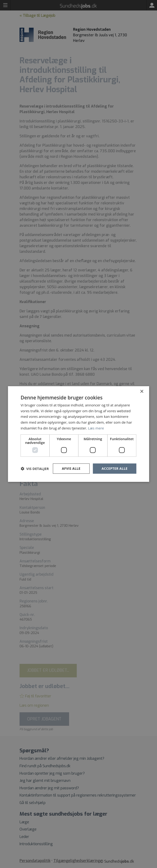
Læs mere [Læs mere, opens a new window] (96, 428)
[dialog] (78, 434)
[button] (35, 469)
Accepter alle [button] (115, 468)
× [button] (142, 392)
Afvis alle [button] (71, 468)
